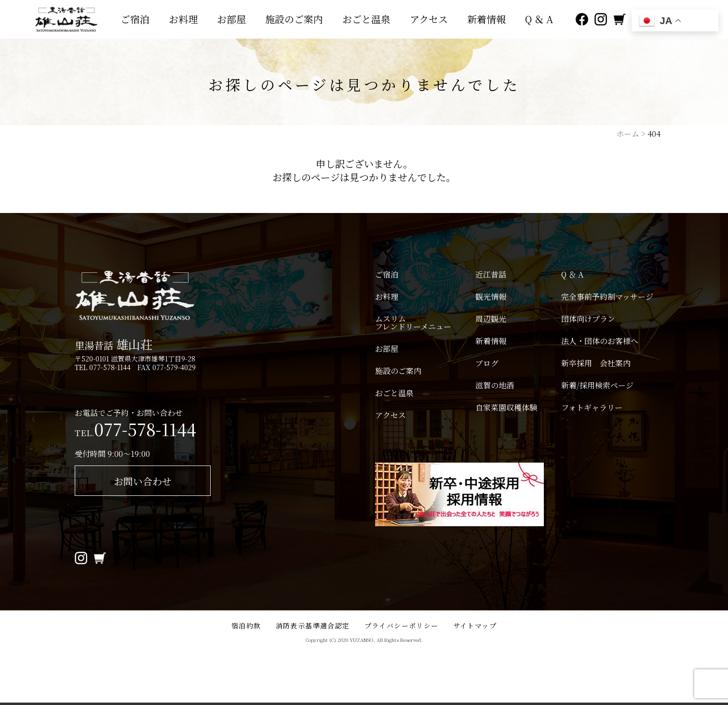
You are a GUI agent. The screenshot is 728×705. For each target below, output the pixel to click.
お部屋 (231, 19)
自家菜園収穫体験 (506, 408)
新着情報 (486, 19)
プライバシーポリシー (402, 625)
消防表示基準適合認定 (313, 625)
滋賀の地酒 (495, 386)
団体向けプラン (588, 319)
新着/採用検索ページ (597, 386)
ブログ (487, 363)
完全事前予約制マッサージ (607, 297)
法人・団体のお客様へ (600, 341)
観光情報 (491, 297)
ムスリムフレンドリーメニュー (413, 323)
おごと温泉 (366, 19)
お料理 (183, 19)
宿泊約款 (246, 625)
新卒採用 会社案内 (596, 363)
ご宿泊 (135, 19)
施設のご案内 (294, 19)
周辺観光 (491, 319)
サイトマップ (475, 625)
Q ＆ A (539, 19)
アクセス (429, 19)
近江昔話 (491, 275)
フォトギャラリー (592, 408)
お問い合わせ (143, 481)
